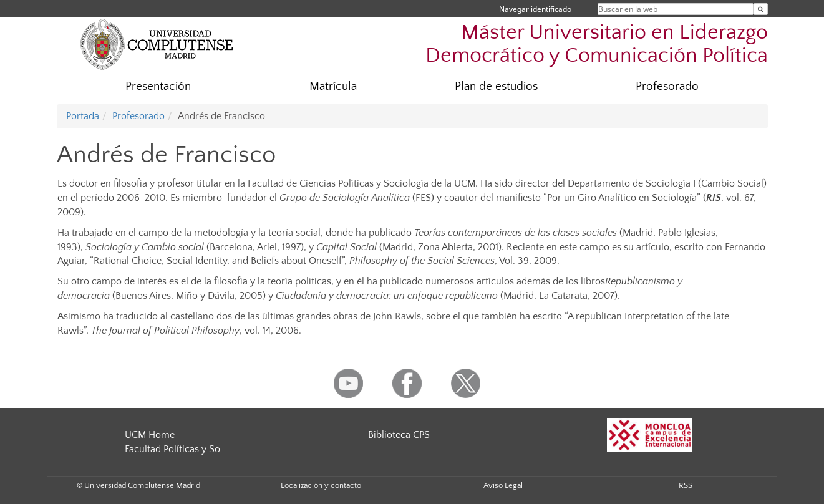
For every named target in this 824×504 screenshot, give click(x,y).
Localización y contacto (321, 485)
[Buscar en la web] (761, 9)
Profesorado (667, 86)
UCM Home (150, 435)
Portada (83, 116)
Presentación (158, 86)
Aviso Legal (503, 485)
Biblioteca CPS (399, 435)
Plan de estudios (496, 86)
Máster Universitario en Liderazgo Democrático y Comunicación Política (597, 44)
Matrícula (333, 86)
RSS (686, 485)
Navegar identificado (535, 9)
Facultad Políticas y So (172, 449)
